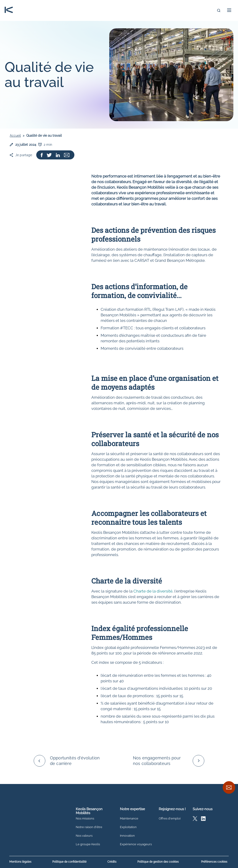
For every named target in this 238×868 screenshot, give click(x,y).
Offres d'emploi (170, 819)
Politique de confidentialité (69, 862)
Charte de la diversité (153, 591)
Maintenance (129, 819)
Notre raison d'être (89, 827)
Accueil (15, 136)
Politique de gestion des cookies (158, 862)
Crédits (112, 862)
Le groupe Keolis (88, 844)
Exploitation (128, 827)
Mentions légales (20, 862)
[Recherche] (219, 10)
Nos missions (85, 819)
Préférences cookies (214, 862)
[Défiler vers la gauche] (40, 761)
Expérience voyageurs (136, 844)
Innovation (127, 836)
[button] (229, 10)
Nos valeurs (84, 836)
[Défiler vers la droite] (198, 761)
